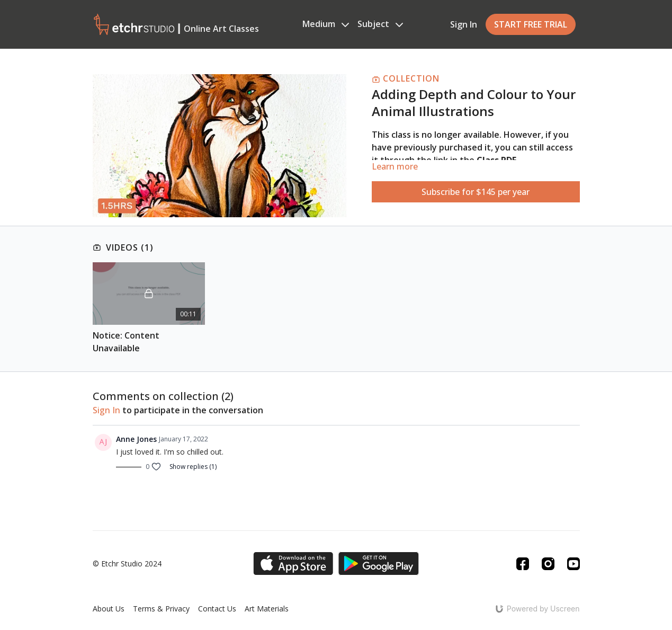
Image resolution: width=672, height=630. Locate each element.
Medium (326, 24)
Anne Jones (136, 439)
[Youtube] (574, 564)
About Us (109, 609)
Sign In (464, 24)
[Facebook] (523, 564)
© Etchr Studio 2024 (127, 564)
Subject (380, 24)
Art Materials (267, 609)
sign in (106, 410)
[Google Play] (379, 564)
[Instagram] (548, 564)
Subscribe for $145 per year (476, 192)
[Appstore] (293, 564)
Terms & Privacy (161, 609)
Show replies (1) (193, 467)
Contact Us (217, 609)
